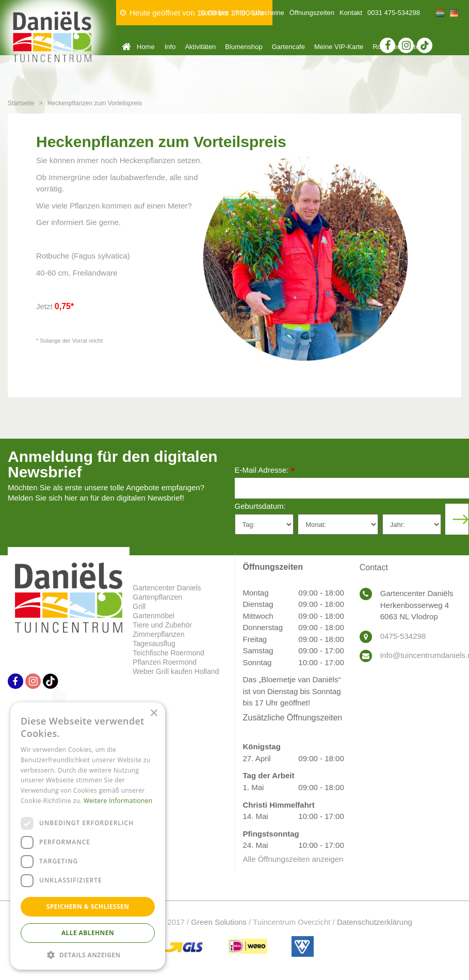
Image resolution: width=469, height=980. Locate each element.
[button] (88, 954)
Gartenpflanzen (157, 597)
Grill (139, 606)
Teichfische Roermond (168, 653)
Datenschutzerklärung (375, 922)
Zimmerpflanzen (158, 634)
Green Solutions (219, 922)
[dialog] (88, 836)
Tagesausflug (154, 644)
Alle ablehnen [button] (88, 933)
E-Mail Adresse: (265, 471)
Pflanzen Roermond (165, 662)
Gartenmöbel (153, 616)
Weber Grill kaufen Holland (176, 671)
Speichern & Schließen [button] (88, 906)
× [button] (153, 713)
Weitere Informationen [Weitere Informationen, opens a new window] (118, 801)
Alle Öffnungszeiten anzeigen (293, 859)
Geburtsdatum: (260, 506)
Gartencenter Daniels (167, 588)
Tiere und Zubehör (162, 625)
